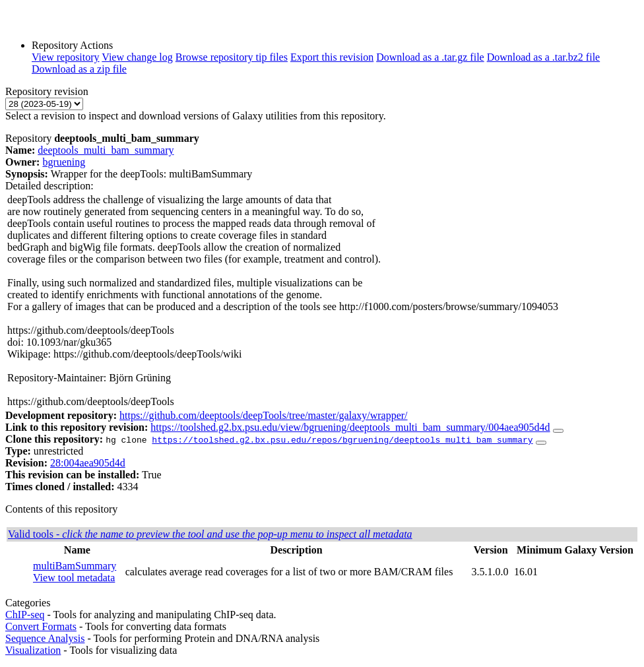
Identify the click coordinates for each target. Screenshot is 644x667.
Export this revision (332, 57)
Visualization (33, 650)
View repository (66, 57)
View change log (137, 57)
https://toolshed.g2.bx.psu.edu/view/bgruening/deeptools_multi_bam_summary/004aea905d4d (350, 427)
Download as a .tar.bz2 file (544, 57)
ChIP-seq (25, 615)
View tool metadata (74, 578)
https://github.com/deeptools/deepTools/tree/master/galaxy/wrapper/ (264, 415)
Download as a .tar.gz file (430, 57)
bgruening (64, 162)
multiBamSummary (75, 566)
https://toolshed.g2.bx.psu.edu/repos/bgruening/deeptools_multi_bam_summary (342, 439)
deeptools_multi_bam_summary (106, 150)
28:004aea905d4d (88, 463)
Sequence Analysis (45, 638)
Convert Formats (41, 626)
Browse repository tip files (232, 57)
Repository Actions (72, 45)
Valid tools (210, 534)
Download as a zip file (79, 69)
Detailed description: (49, 186)
